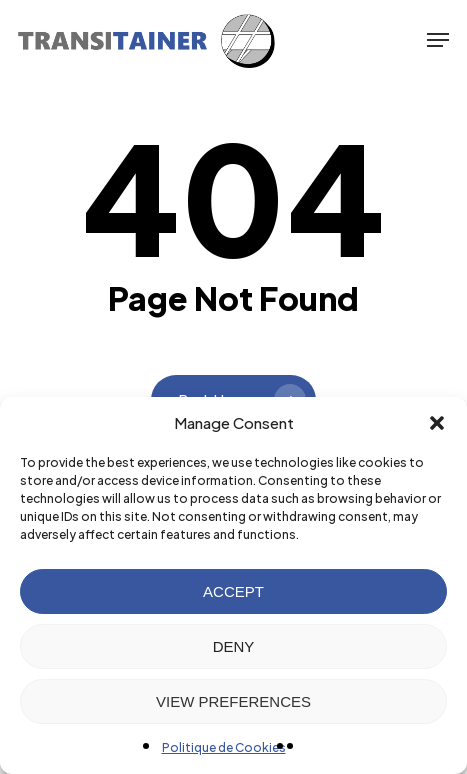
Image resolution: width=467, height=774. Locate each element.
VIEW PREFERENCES (233, 701)
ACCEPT (233, 591)
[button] (437, 423)
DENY (234, 646)
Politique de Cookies (224, 747)
